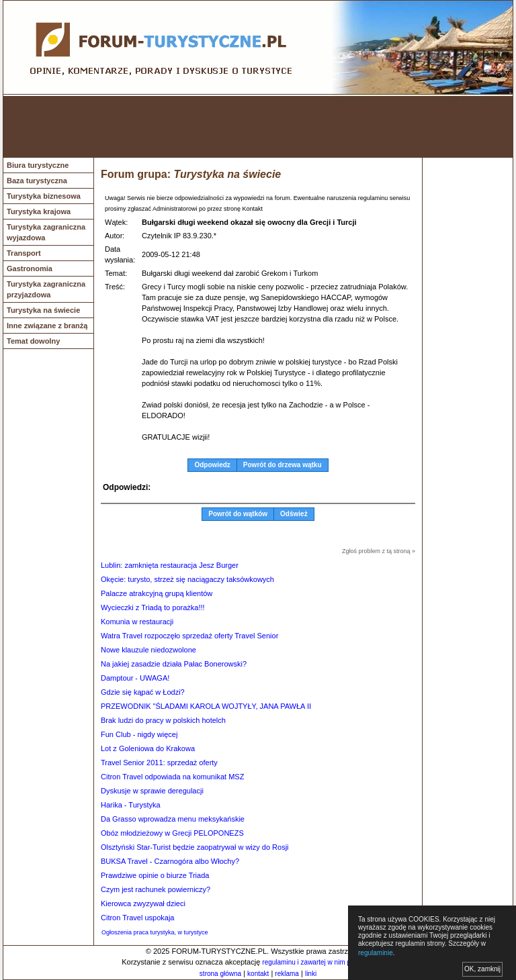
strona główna (220, 974)
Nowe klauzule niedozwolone (148, 650)
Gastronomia (30, 268)
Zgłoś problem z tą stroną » (379, 551)
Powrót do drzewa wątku (283, 465)
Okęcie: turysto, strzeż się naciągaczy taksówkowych (187, 579)
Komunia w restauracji (137, 622)
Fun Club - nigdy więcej (139, 734)
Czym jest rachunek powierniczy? (156, 889)
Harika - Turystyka (131, 805)
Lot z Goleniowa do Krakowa (148, 748)
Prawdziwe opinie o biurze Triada (155, 875)
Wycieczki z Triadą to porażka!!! (153, 607)
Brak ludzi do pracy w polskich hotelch (163, 720)
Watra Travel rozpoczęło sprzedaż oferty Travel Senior (189, 636)
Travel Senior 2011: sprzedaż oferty (159, 763)
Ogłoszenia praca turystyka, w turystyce (155, 932)
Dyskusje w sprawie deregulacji (152, 791)
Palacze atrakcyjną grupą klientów (157, 593)
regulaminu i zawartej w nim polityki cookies (327, 962)
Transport (24, 253)
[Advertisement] (258, 127)
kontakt (258, 974)
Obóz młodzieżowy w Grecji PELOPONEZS (172, 833)
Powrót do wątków (238, 514)
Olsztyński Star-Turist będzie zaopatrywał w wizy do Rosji (195, 847)
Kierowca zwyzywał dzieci (143, 903)
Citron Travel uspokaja (137, 918)
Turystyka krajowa (39, 211)
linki (311, 974)
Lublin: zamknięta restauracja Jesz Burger (170, 565)
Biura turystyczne (38, 165)
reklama (287, 974)
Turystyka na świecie (43, 310)
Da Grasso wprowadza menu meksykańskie (173, 819)
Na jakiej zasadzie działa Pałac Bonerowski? (174, 664)
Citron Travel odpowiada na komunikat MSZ (172, 777)
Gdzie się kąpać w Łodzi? (143, 692)
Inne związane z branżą (47, 326)
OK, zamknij (482, 969)
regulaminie (376, 953)
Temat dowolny (33, 341)
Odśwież (294, 514)
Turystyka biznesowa (44, 196)
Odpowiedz (212, 465)
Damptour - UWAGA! (135, 678)
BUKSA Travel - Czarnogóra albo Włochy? (170, 861)
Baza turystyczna (37, 181)
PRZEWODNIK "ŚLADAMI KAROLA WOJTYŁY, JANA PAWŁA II (206, 706)
